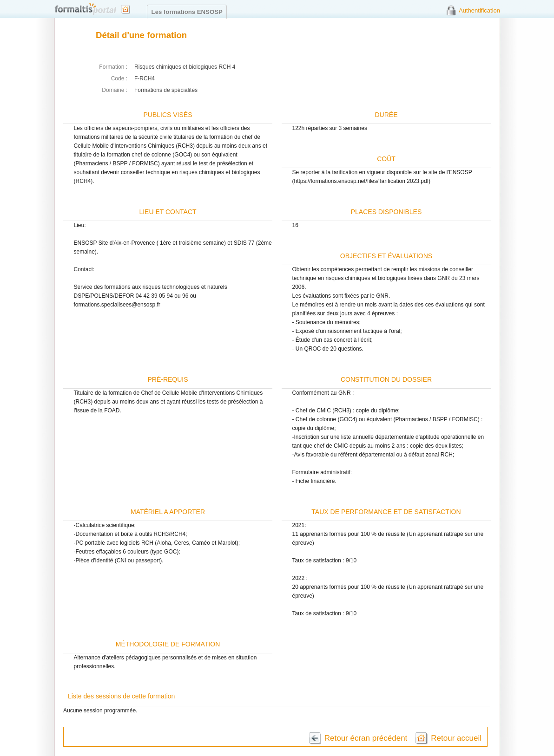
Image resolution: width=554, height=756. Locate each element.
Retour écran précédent (366, 738)
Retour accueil (456, 738)
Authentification (479, 10)
